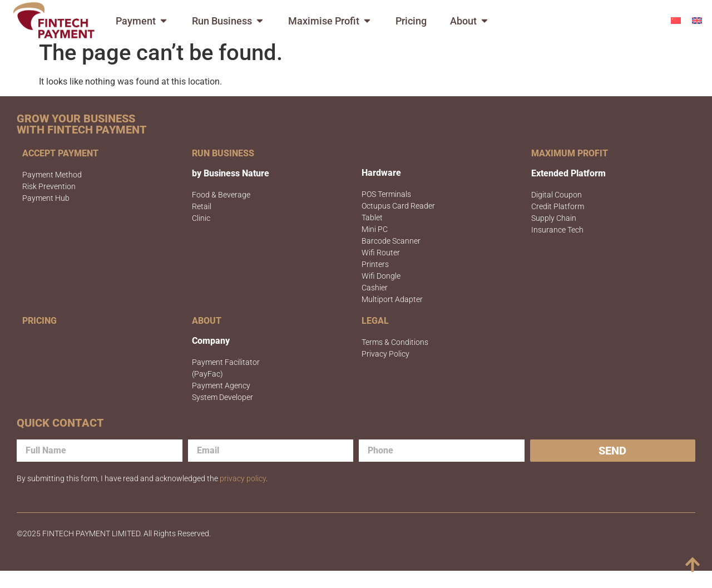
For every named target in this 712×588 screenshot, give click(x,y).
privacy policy (243, 496)
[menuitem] (676, 21)
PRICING (39, 339)
